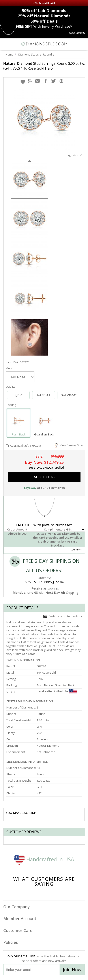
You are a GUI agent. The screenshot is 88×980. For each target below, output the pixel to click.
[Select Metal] (20, 377)
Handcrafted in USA (44, 859)
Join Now (72, 970)
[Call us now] (75, 43)
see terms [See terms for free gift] (77, 32)
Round (47, 54)
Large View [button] (74, 155)
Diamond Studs (29, 54)
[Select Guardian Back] (44, 421)
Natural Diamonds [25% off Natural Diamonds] (44, 16)
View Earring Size (69, 445)
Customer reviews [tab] (24, 832)
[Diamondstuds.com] (44, 44)
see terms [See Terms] (77, 549)
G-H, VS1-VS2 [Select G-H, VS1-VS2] (69, 395)
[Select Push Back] (19, 421)
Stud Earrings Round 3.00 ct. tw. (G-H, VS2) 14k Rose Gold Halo (44, 66)
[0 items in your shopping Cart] (82, 44)
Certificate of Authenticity (63, 616)
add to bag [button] (44, 477)
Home (9, 54)
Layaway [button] (30, 488)
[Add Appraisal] (7, 446)
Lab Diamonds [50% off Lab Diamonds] (44, 11)
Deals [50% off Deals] (44, 21)
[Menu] (5, 44)
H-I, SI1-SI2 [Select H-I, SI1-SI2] (44, 395)
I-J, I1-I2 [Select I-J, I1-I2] (18, 395)
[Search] (14, 44)
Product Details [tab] (22, 608)
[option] (29, 180)
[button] (23, 82)
